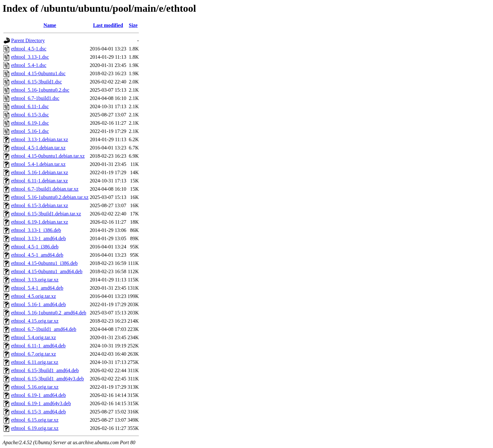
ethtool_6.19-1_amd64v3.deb (41, 403)
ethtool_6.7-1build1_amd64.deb (44, 329)
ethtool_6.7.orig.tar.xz (33, 354)
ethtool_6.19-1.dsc (30, 123)
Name (50, 25)
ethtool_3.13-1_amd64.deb (38, 238)
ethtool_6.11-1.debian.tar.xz (39, 181)
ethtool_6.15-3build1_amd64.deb (45, 370)
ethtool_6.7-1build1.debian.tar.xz (45, 189)
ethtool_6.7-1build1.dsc (35, 98)
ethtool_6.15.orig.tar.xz (35, 420)
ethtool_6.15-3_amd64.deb (38, 412)
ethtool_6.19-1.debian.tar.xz (40, 222)
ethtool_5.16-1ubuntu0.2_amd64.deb (49, 313)
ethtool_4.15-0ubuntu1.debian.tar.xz (48, 156)
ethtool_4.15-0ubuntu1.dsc (38, 73)
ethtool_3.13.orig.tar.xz (35, 280)
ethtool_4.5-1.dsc (29, 49)
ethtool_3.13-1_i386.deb (36, 230)
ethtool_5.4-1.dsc (29, 65)
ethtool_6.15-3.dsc (30, 115)
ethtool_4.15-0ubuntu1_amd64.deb (47, 271)
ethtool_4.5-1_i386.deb (35, 247)
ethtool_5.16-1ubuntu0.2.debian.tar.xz (50, 197)
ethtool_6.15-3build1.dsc (36, 82)
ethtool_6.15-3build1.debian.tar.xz (46, 214)
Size (133, 25)
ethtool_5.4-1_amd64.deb (37, 288)
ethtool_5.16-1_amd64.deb (38, 304)
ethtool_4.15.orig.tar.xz (35, 321)
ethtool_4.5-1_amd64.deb (37, 255)
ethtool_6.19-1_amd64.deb (38, 395)
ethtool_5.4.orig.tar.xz (33, 337)
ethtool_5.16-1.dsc (30, 131)
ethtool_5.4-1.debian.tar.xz (38, 164)
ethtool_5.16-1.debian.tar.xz (40, 172)
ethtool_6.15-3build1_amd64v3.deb (47, 379)
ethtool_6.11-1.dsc (30, 106)
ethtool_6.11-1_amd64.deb (38, 346)
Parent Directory (28, 40)
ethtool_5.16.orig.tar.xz (35, 387)
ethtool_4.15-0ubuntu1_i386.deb (44, 263)
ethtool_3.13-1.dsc (30, 57)
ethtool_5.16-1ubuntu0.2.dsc (40, 90)
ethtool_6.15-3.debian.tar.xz (40, 205)
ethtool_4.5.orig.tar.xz (33, 296)
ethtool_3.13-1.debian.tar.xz (40, 139)
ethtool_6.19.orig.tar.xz (35, 428)
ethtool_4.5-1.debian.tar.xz (38, 148)
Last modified (108, 25)
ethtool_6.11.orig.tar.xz (35, 362)
